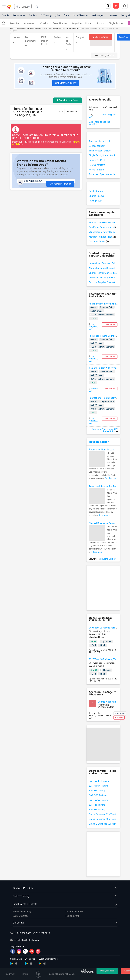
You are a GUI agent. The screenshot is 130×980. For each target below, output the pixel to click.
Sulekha (10, 7)
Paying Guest (95, 201)
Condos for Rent (97, 146)
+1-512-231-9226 (41, 933)
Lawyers (113, 16)
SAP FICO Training (98, 795)
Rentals (33, 16)
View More (120, 713)
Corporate (65, 923)
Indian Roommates (18, 29)
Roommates (19, 16)
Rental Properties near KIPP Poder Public (64, 29)
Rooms (101, 24)
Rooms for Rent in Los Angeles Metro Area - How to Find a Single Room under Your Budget (103, 450)
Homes (17, 37)
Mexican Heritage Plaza (103, 237)
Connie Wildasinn (107, 702)
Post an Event (72, 916)
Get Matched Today (66, 83)
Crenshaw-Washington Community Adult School (103, 278)
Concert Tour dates (74, 911)
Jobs (58, 16)
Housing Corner (99, 442)
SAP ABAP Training (99, 786)
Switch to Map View (68, 100)
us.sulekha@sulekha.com (27, 940)
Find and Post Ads (65, 888)
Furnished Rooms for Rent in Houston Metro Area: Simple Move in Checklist (103, 486)
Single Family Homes (82, 24)
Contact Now (109, 324)
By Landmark (31, 39)
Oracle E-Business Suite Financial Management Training (103, 824)
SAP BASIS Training (99, 781)
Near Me (15, 24)
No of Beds (68, 41)
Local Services (81, 16)
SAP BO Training (97, 791)
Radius (57, 37)
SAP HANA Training (99, 800)
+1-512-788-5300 (23, 933)
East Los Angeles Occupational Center (103, 282)
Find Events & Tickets (65, 904)
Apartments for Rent (99, 141)
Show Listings (100, 37)
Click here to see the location (99, 123)
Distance (71, 112)
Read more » (111, 478)
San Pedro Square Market (103, 227)
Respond (119, 718)
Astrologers (98, 16)
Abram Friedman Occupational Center (103, 268)
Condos (44, 24)
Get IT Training (65, 896)
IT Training (46, 16)
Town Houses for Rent (100, 151)
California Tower (99, 242)
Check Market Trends (60, 185)
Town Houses (60, 24)
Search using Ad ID (104, 55)
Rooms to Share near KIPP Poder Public (105, 430)
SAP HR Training (97, 805)
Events (5, 16)
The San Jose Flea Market (103, 223)
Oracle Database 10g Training (103, 819)
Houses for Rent (97, 160)
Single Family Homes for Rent (103, 155)
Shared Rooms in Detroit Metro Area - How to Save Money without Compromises (103, 523)
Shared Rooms (96, 196)
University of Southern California (103, 263)
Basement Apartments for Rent (103, 174)
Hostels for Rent (97, 165)
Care (66, 16)
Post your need (107, 971)
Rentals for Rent (36, 29)
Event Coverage (21, 916)
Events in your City (22, 911)
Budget (80, 37)
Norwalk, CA (94, 390)
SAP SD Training (97, 810)
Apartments (30, 24)
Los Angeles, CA (103, 116)
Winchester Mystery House (103, 232)
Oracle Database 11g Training (103, 814)
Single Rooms (116, 24)
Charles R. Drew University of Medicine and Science (103, 273)
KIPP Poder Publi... (45, 41)
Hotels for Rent (96, 170)
